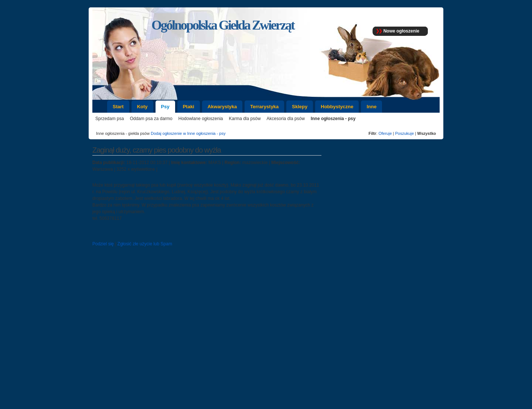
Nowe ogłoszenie (401, 31)
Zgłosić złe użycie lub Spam (145, 244)
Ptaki (189, 107)
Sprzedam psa (110, 119)
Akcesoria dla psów (286, 119)
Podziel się (103, 244)
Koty (142, 107)
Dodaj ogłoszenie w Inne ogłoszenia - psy (188, 133)
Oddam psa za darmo (151, 119)
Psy (165, 107)
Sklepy (300, 107)
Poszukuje (405, 133)
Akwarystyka (222, 107)
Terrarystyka (264, 107)
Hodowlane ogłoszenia (201, 119)
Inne (371, 107)
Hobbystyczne (337, 107)
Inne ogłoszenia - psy (333, 119)
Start (118, 107)
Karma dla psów (245, 119)
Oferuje (385, 133)
